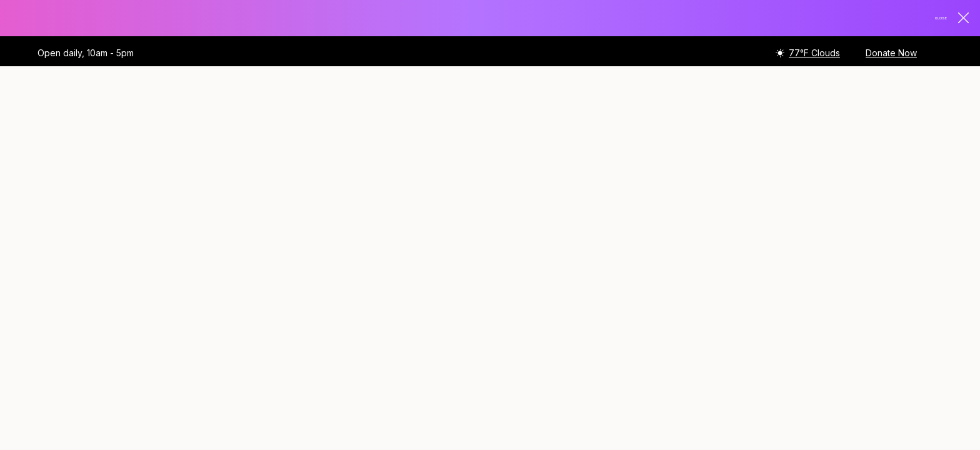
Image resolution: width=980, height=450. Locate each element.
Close (943, 19)
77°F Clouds (814, 54)
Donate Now (891, 54)
